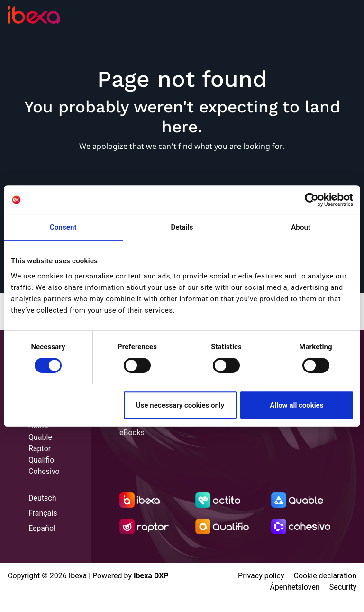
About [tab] (301, 227)
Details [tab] (182, 227)
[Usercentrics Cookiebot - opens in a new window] (312, 200)
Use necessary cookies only (180, 405)
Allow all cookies (296, 405)
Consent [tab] (63, 227)
